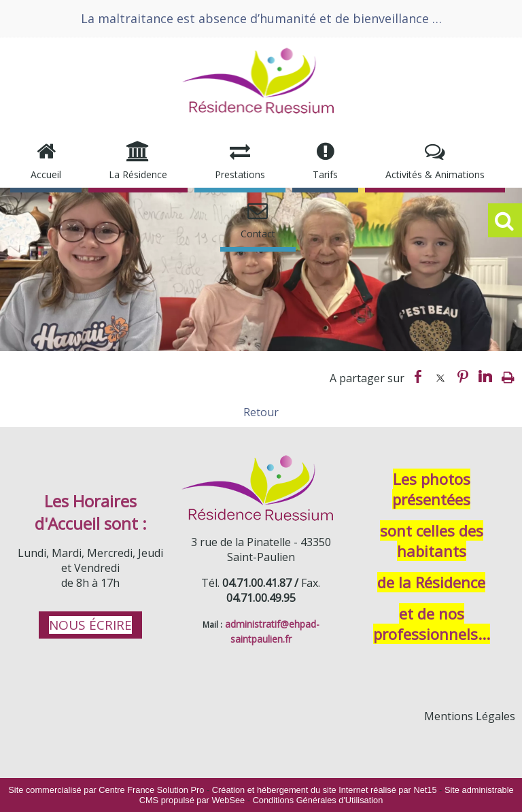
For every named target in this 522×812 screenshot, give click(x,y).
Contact (258, 234)
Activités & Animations (435, 174)
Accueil (46, 174)
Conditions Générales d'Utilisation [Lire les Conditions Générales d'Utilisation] (318, 800)
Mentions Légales (470, 716)
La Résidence (138, 174)
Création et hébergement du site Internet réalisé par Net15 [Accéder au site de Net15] (325, 790)
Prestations (240, 174)
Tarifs (325, 174)
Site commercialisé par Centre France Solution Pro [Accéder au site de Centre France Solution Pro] (106, 790)
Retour (261, 412)
